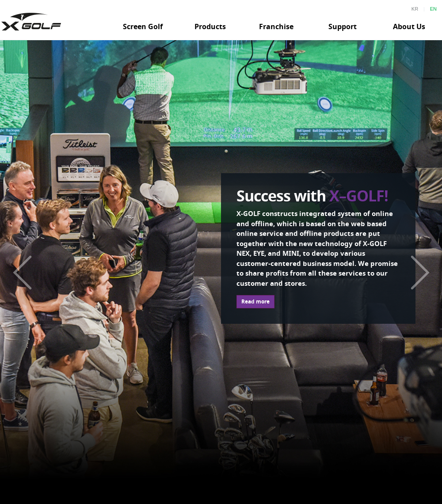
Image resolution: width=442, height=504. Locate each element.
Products (210, 27)
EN (433, 9)
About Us (409, 27)
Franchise (276, 27)
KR (415, 9)
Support (343, 27)
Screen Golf (143, 27)
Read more (255, 301)
